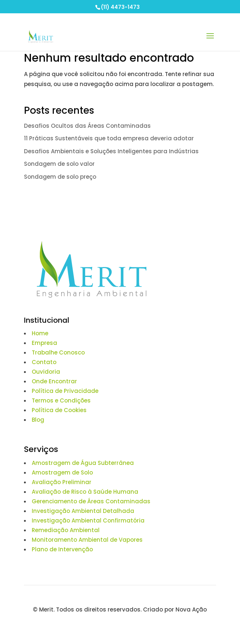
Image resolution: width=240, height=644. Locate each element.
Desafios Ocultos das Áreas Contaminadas (88, 126)
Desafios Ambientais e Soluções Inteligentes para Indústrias (111, 151)
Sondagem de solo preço (60, 177)
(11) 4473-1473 (120, 7)
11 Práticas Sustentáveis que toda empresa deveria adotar (109, 138)
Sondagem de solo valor (59, 164)
